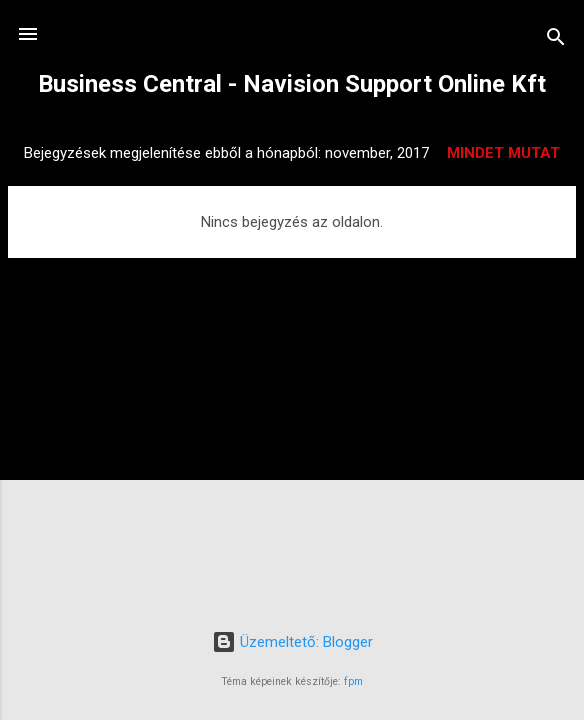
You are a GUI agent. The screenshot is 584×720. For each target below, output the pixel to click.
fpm (353, 681)
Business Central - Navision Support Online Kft (292, 84)
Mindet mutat (503, 153)
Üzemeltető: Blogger (292, 642)
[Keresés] (556, 40)
